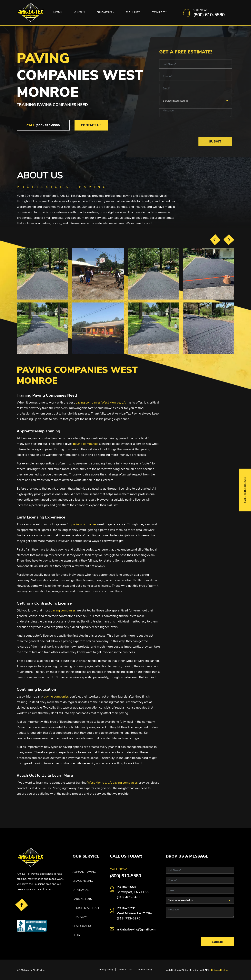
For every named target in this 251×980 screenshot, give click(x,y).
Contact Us (91, 125)
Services (104, 12)
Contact (159, 12)
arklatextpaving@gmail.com (136, 929)
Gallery (133, 12)
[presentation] (215, 240)
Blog (76, 935)
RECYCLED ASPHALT (86, 908)
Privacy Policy (106, 970)
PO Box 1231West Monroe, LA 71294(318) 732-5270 (134, 913)
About (80, 12)
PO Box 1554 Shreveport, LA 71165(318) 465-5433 (133, 892)
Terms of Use (125, 970)
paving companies (86, 444)
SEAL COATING (82, 926)
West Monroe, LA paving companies (112, 783)
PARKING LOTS (82, 899)
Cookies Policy (145, 970)
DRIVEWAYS (81, 890)
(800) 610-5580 (209, 15)
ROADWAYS (80, 917)
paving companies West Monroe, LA (101, 403)
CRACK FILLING (83, 881)
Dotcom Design (219, 970)
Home (58, 12)
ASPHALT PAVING (84, 872)
